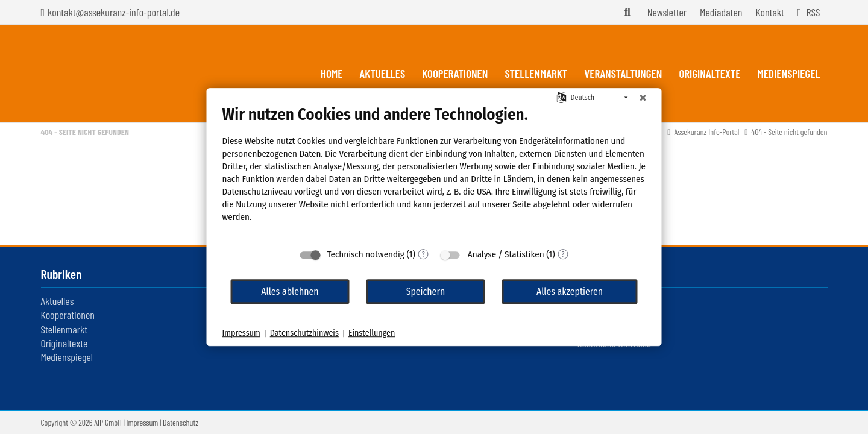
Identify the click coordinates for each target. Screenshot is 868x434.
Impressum (143, 422)
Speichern (426, 291)
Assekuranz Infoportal (110, 74)
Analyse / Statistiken (506, 254)
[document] (434, 173)
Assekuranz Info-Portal (706, 132)
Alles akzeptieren (570, 291)
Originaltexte (64, 343)
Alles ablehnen (290, 291)
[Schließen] (643, 98)
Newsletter (667, 12)
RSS (813, 12)
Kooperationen (68, 315)
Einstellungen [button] (372, 333)
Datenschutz (181, 422)
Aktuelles (58, 301)
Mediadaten (721, 12)
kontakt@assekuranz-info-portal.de (114, 12)
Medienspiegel (67, 357)
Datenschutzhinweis (304, 333)
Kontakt (769, 12)
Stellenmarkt (64, 329)
